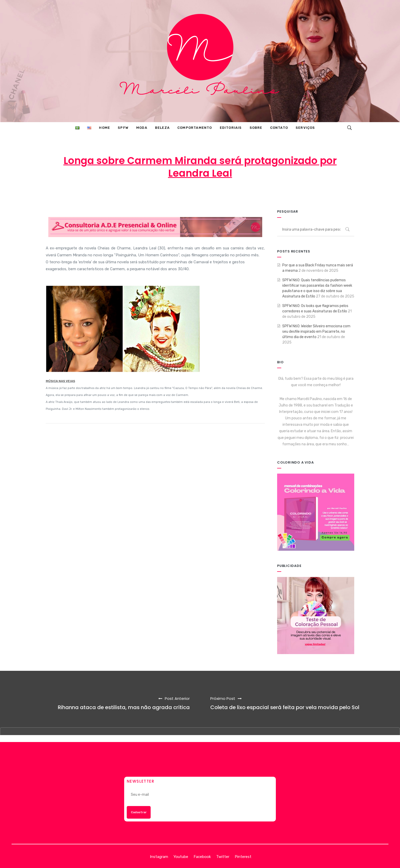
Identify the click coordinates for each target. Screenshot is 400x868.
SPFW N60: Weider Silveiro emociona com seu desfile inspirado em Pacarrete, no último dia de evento (316, 332)
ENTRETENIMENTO (245, 194)
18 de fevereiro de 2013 (191, 194)
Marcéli (149, 194)
